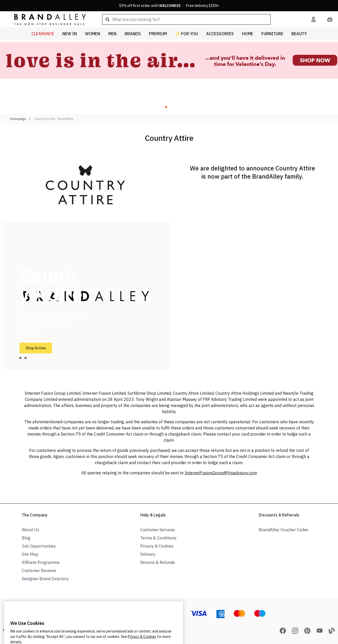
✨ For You (187, 34)
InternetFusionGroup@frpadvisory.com (221, 473)
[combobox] (199, 19)
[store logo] (46, 19)
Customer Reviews (39, 571)
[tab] (20, 358)
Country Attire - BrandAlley (54, 119)
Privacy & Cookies (157, 546)
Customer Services (158, 530)
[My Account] (313, 19)
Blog (26, 538)
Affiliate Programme (41, 562)
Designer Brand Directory (45, 579)
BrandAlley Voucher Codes (284, 530)
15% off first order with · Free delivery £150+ (169, 6)
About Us (30, 530)
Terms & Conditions (158, 538)
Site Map (30, 554)
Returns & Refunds (158, 562)
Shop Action (36, 348)
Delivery (148, 554)
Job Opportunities (39, 546)
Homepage (18, 119)
